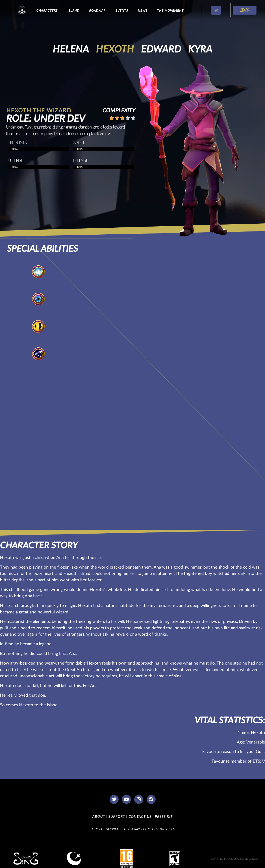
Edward (161, 49)
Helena (71, 49)
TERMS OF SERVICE (104, 829)
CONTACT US (139, 817)
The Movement (170, 11)
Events (122, 11)
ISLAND (73, 11)
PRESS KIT (163, 817)
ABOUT (99, 817)
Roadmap (97, 11)
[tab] (38, 272)
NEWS (143, 11)
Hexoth (115, 49)
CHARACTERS (47, 11)
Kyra (200, 49)
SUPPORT (116, 817)
